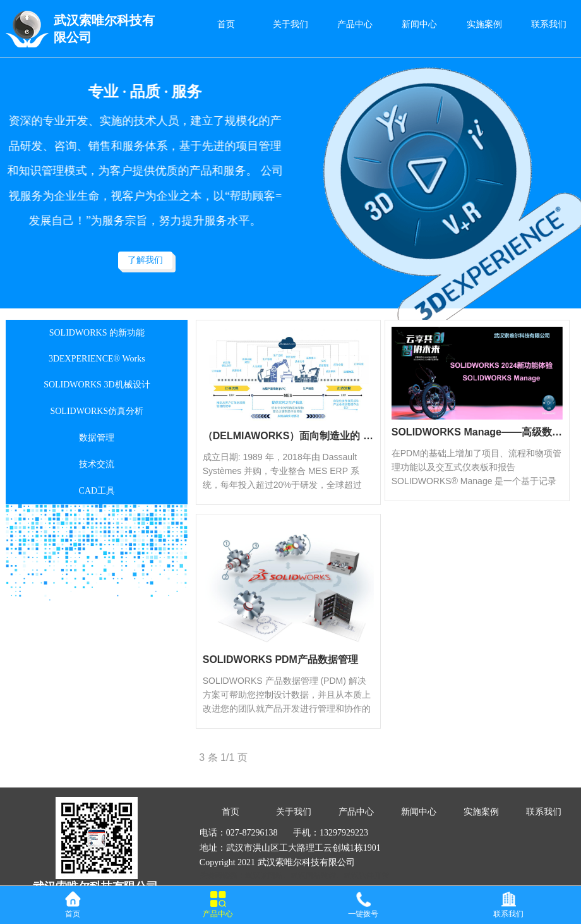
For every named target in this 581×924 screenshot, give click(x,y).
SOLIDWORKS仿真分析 (97, 411)
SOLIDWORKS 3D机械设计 (97, 385)
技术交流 (97, 464)
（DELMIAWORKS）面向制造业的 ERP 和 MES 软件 (288, 436)
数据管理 (97, 438)
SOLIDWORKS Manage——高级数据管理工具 (477, 432)
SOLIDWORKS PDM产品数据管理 (280, 660)
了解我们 (145, 260)
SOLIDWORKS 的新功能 (97, 333)
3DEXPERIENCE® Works (97, 359)
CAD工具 (97, 491)
